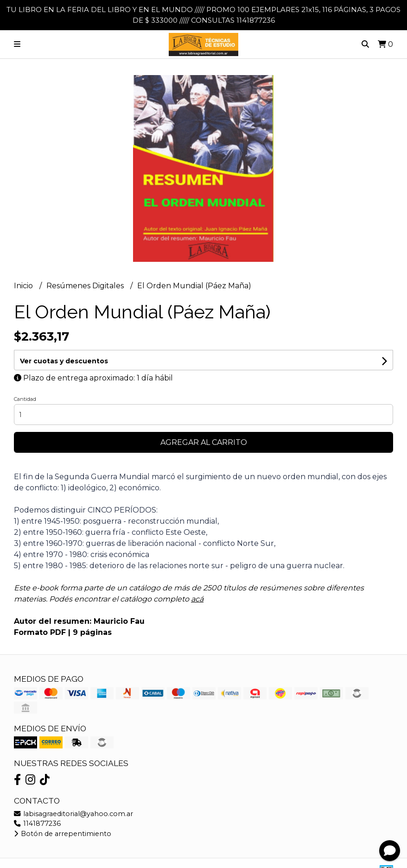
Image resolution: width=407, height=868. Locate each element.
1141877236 (37, 824)
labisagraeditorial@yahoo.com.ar (73, 814)
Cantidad (25, 399)
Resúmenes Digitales (86, 286)
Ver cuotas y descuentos (64, 361)
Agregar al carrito (204, 442)
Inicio (24, 286)
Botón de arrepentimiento (63, 834)
